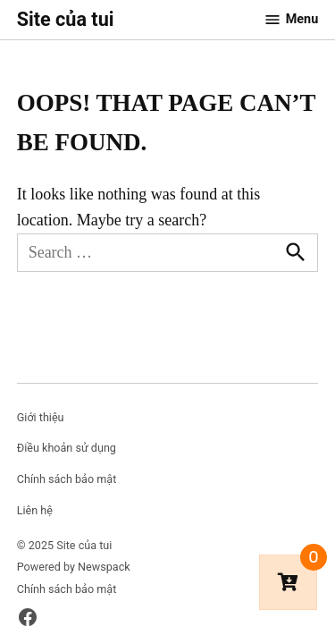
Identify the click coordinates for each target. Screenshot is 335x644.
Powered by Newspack (74, 567)
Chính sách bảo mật (67, 479)
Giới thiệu (41, 417)
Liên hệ (35, 510)
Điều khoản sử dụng (67, 448)
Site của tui (66, 19)
